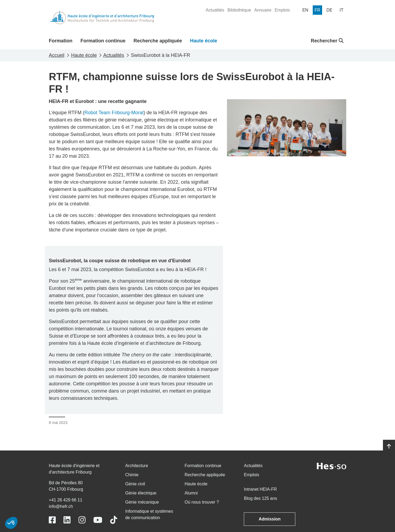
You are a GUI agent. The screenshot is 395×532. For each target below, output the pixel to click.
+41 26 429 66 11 (66, 500)
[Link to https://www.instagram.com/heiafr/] (82, 520)
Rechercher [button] (327, 41)
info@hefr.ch (61, 506)
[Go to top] (389, 446)
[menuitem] (215, 10)
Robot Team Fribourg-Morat (114, 113)
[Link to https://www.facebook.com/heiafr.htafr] (52, 520)
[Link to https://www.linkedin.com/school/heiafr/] (67, 520)
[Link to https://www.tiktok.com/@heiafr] (114, 520)
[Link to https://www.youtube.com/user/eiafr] (98, 520)
